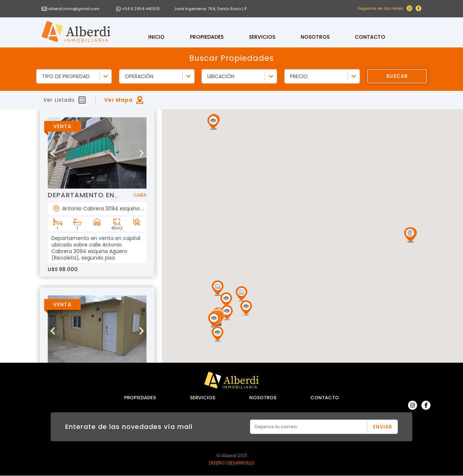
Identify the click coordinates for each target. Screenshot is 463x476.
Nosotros (315, 37)
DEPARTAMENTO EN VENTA (93, 195)
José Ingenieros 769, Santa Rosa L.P (210, 9)
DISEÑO (217, 463)
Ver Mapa (118, 100)
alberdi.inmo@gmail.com (74, 9)
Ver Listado (59, 100)
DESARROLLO (241, 463)
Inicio (156, 37)
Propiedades (207, 37)
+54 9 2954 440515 (141, 9)
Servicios (262, 37)
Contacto (370, 37)
